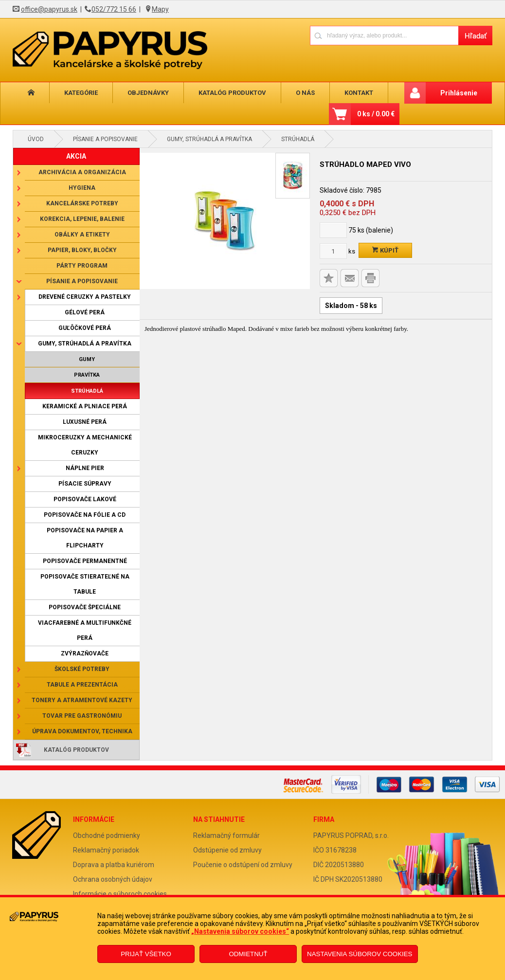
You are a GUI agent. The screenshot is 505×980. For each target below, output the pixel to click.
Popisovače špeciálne (85, 607)
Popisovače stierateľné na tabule (85, 584)
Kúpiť (385, 250)
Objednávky (137, 93)
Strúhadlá (298, 139)
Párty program (82, 266)
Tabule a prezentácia (82, 685)
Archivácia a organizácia (82, 172)
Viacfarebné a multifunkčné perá (85, 630)
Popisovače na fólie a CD (85, 515)
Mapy (160, 9)
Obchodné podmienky (107, 835)
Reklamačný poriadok (106, 850)
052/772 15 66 (114, 9)
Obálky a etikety (82, 235)
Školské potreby (82, 669)
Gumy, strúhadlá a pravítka (209, 139)
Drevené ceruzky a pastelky (85, 297)
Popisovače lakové (85, 499)
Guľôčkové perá (85, 328)
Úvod (36, 139)
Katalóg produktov (216, 93)
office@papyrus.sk (49, 9)
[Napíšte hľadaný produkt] (384, 35)
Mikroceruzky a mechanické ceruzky (85, 445)
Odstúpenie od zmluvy (227, 850)
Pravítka (87, 375)
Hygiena (82, 188)
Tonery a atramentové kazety (82, 700)
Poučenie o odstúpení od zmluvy (243, 865)
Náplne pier (85, 468)
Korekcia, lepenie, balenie (82, 219)
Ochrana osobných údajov (113, 879)
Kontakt (334, 93)
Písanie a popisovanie (105, 139)
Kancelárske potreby (82, 203)
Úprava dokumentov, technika (82, 731)
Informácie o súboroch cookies (120, 894)
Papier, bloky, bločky (82, 250)
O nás (285, 93)
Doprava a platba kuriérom (114, 865)
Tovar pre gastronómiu (82, 716)
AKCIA (76, 156)
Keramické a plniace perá (85, 406)
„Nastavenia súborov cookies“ (240, 931)
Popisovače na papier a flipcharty (85, 538)
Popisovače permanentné (85, 561)
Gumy (87, 359)
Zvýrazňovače (85, 653)
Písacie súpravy (85, 484)
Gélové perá (85, 312)
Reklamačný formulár (226, 835)
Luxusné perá (85, 422)
